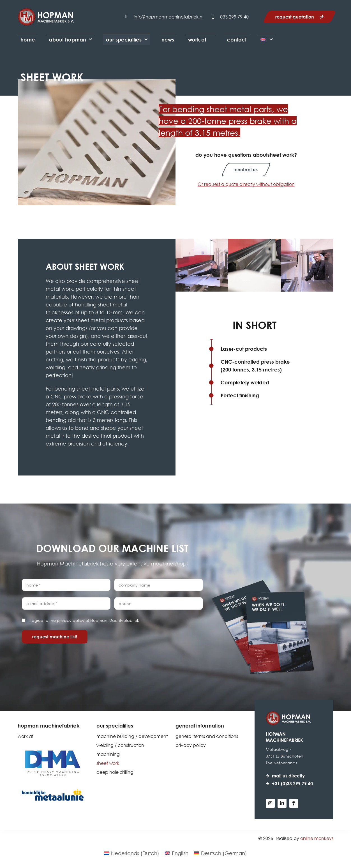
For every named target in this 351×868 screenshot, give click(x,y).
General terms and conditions (207, 736)
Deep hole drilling (115, 772)
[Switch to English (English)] (177, 853)
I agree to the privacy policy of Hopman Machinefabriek (84, 620)
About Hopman (71, 40)
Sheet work (108, 763)
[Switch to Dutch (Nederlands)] (132, 853)
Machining (108, 754)
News (168, 40)
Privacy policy (191, 745)
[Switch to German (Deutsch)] (220, 853)
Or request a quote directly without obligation (246, 184)
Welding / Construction (120, 745)
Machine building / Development (132, 736)
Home (28, 40)
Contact (237, 40)
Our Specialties (127, 40)
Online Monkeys (317, 838)
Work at (197, 40)
